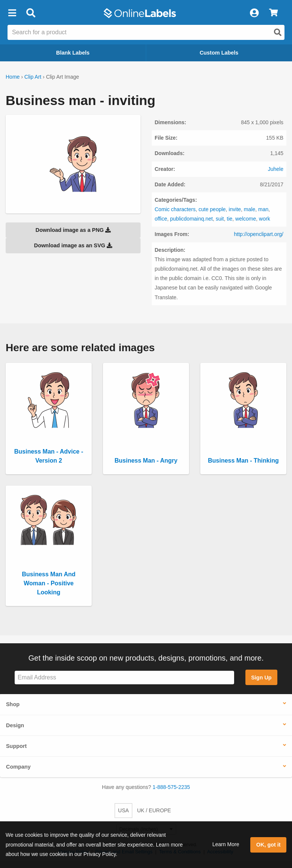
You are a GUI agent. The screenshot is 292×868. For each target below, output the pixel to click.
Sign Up (261, 678)
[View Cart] (273, 13)
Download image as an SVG (73, 245)
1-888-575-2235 (171, 787)
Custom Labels (219, 53)
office (161, 219)
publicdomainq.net (192, 219)
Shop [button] (13, 704)
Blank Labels (73, 53)
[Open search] (278, 32)
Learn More (226, 844)
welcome (246, 219)
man (263, 209)
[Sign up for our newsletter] (124, 678)
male (250, 209)
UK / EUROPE (154, 810)
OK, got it (269, 845)
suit (220, 219)
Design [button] (15, 725)
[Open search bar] (31, 13)
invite (235, 209)
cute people (212, 209)
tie (230, 219)
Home (13, 77)
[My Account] (254, 13)
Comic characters (175, 209)
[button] (12, 13)
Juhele (276, 169)
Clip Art (33, 77)
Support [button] (16, 746)
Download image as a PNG (73, 230)
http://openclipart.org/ (259, 234)
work (265, 219)
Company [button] (18, 767)
